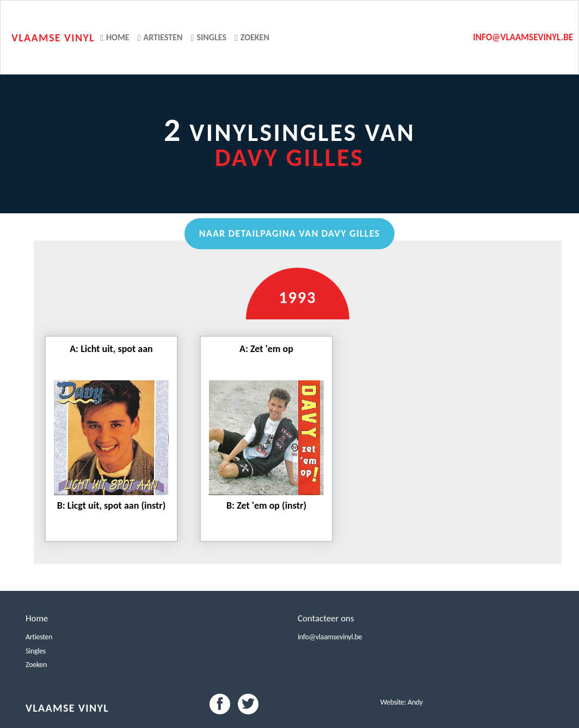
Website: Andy (402, 702)
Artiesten (160, 37)
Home (115, 37)
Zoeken (252, 37)
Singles (209, 37)
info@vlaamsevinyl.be (523, 37)
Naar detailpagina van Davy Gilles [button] (290, 233)
